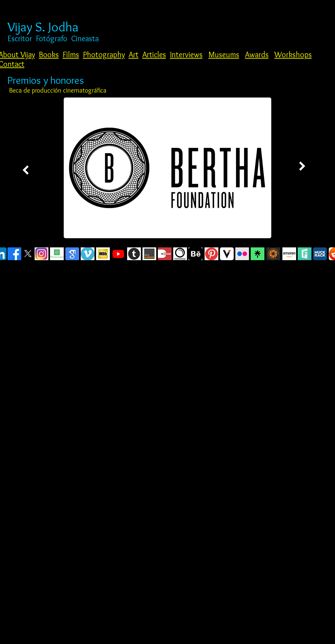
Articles (154, 54)
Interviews (186, 54)
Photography (104, 54)
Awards (257, 54)
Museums (224, 54)
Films (71, 54)
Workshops (293, 54)
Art (134, 54)
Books (49, 54)
